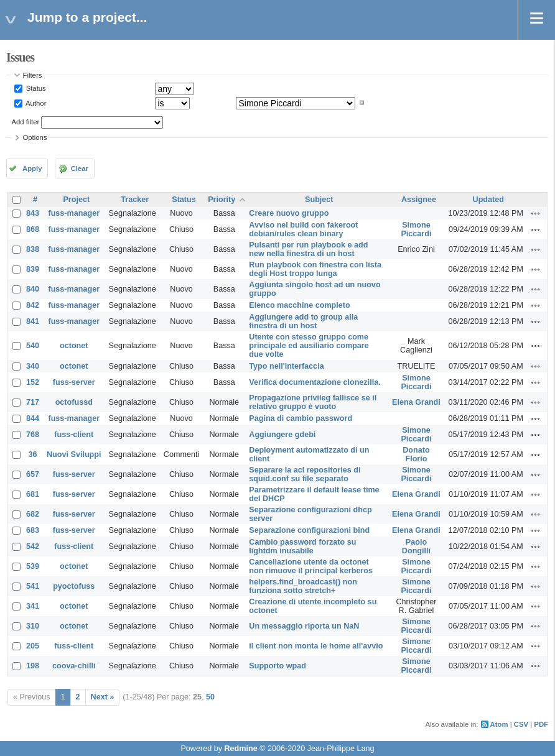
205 (33, 646)
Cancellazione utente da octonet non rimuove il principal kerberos (311, 566)
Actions (536, 213)
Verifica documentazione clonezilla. (315, 382)
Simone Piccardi (416, 229)
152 (33, 382)
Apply (32, 168)
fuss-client (74, 435)
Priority (222, 200)
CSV (521, 724)
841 (33, 321)
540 (33, 346)
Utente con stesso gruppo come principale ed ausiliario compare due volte (309, 346)
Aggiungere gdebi (282, 435)
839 (33, 269)
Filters (33, 75)
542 (33, 546)
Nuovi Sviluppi (74, 454)
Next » (103, 697)
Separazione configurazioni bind (309, 530)
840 (33, 289)
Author (35, 103)
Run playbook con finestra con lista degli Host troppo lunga (315, 269)
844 (33, 418)
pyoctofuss (74, 586)
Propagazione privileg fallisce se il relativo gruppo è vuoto (313, 402)
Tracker (135, 200)
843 (33, 213)
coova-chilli (74, 666)
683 (33, 530)
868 (33, 229)
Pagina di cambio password (301, 418)
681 (33, 494)
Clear (80, 168)
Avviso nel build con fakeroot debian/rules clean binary (303, 229)
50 (210, 697)
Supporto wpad (277, 666)
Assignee (419, 200)
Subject (319, 200)
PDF (541, 724)
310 (33, 626)
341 (33, 606)
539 (33, 566)
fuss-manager (74, 213)
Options (35, 137)
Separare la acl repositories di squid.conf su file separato (305, 474)
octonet (74, 346)
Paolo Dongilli (416, 546)
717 (33, 402)
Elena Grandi (416, 402)
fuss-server (74, 382)
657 (33, 474)
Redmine (240, 749)
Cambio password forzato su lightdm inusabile (302, 546)
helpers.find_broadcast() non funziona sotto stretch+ (303, 586)
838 (33, 249)
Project (76, 200)
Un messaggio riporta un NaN (304, 626)
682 (33, 514)
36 (33, 454)
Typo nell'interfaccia (286, 366)
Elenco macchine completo (299, 305)
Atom (499, 724)
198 (33, 666)
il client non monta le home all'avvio (316, 646)
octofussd (74, 402)
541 (33, 586)
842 (33, 305)
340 (33, 366)
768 (33, 435)
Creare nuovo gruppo (289, 213)
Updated (488, 200)
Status (35, 88)
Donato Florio (416, 454)
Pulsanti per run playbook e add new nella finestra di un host (308, 249)
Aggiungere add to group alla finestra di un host (303, 321)
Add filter (26, 122)
